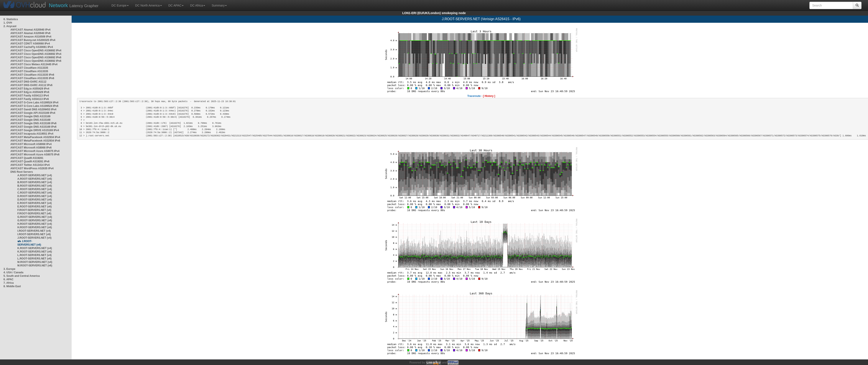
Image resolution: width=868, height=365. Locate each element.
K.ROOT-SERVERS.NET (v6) (35, 252)
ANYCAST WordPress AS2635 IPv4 (32, 168)
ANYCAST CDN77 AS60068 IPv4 (30, 44)
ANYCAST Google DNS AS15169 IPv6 (33, 123)
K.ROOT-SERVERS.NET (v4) (35, 248)
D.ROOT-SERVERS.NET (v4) (35, 196)
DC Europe (120, 5)
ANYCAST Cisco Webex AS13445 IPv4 (34, 64)
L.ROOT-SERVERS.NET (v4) (35, 255)
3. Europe (9, 269)
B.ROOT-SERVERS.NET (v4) (35, 182)
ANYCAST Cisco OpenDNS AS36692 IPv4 (36, 51)
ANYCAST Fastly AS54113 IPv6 (30, 99)
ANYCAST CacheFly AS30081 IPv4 (32, 47)
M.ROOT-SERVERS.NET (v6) (35, 266)
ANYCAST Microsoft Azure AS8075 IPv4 (35, 151)
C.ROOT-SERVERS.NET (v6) (35, 193)
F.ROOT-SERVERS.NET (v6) (34, 213)
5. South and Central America (22, 276)
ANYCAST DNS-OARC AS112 (28, 82)
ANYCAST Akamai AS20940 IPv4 (30, 30)
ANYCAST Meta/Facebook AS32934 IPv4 (35, 137)
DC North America (149, 5)
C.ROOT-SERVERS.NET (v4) (35, 189)
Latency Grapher (74, 5)
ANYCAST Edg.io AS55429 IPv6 (30, 92)
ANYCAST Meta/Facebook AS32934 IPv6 (35, 141)
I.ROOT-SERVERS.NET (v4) (34, 231)
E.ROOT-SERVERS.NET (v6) (35, 207)
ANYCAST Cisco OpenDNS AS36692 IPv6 (36, 57)
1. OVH (8, 23)
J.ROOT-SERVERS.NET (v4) (34, 238)
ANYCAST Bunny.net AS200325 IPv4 (33, 40)
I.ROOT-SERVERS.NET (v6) (34, 234)
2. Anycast (10, 26)
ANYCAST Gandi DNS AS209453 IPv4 (33, 109)
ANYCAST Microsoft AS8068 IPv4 (31, 144)
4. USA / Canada (13, 272)
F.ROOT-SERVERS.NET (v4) (34, 210)
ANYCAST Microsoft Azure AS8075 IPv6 (35, 155)
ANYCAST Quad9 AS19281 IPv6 (30, 161)
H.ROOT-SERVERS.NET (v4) (35, 224)
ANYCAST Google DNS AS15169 (30, 116)
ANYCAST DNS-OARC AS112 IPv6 (31, 85)
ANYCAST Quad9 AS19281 (27, 158)
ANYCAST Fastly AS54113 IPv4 (30, 96)
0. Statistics (11, 19)
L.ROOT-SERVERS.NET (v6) (35, 259)
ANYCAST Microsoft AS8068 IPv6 (31, 148)
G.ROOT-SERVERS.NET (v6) (35, 220)
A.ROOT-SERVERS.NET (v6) (35, 179)
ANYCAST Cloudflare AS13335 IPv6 (32, 75)
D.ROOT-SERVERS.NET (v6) (35, 200)
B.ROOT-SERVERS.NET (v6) (35, 186)
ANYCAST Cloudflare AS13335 (29, 68)
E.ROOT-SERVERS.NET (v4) (35, 203)
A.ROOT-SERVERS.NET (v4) (35, 175)
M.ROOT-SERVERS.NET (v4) (35, 262)
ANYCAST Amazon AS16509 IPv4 (31, 37)
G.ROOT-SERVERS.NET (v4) (35, 217)
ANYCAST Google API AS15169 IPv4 (33, 113)
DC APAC (176, 5)
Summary (219, 5)
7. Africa (9, 283)
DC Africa (198, 5)
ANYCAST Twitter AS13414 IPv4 (30, 165)
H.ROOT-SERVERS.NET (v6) (35, 227)
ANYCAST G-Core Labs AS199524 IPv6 (34, 106)
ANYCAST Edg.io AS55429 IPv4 (30, 89)
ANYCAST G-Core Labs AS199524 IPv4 (34, 103)
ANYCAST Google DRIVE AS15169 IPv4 (35, 130)
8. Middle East (12, 286)
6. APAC (8, 279)
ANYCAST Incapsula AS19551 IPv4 (32, 134)
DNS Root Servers (22, 172)
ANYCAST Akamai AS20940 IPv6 (30, 33)
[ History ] (489, 96)
